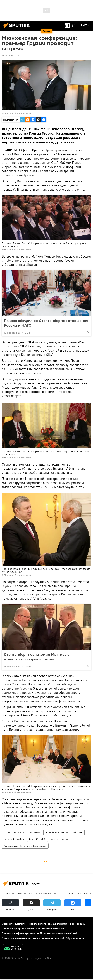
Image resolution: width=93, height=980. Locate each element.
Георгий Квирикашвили (57, 832)
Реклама (62, 924)
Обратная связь (75, 938)
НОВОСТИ (19, 832)
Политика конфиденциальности (20, 933)
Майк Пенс (78, 832)
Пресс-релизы (77, 924)
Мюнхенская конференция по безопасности (25, 846)
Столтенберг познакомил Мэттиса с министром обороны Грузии (37, 657)
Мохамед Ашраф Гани (14, 839)
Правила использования (42, 924)
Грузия (7, 832)
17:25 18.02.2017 (11, 56)
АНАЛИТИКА (25, 893)
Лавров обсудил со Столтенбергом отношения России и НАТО (46, 323)
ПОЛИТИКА (35, 832)
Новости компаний (53, 929)
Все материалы (46, 893)
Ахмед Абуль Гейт (38, 839)
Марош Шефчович (59, 839)
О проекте (8, 924)
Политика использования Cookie (59, 933)
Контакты (21, 924)
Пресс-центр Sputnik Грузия (18, 929)
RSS (38, 929)
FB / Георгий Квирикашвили (18, 113)
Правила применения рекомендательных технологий (33, 938)
